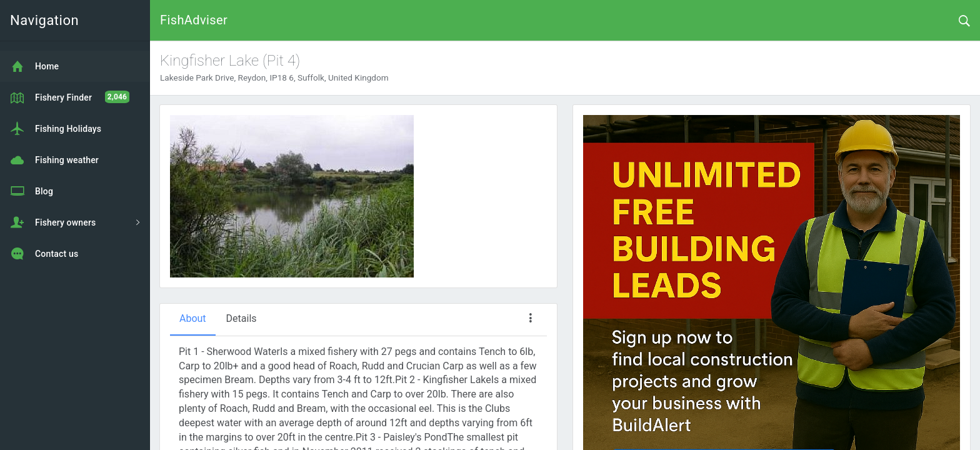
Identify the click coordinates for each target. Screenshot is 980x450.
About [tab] (193, 318)
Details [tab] (242, 318)
